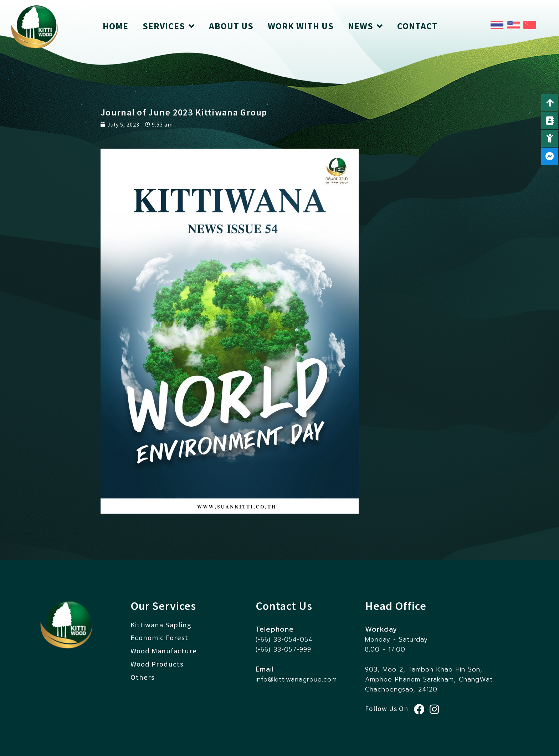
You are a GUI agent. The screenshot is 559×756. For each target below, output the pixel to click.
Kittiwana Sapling (161, 625)
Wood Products (157, 664)
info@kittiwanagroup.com (296, 679)
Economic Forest (159, 638)
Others (143, 677)
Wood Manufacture (164, 651)
